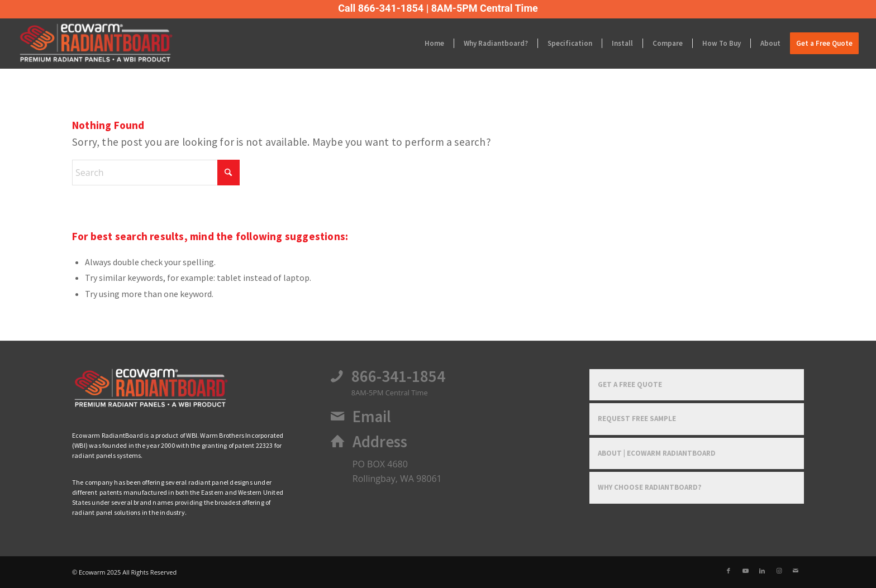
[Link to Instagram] (779, 571)
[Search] (156, 173)
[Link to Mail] (796, 571)
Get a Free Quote (630, 384)
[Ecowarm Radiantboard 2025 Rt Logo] (104, 44)
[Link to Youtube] (745, 571)
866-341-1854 (398, 376)
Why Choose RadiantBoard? (650, 487)
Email (372, 417)
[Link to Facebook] (729, 571)
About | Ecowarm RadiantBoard (657, 453)
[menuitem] (434, 44)
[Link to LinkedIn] (762, 571)
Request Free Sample (637, 419)
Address (380, 442)
